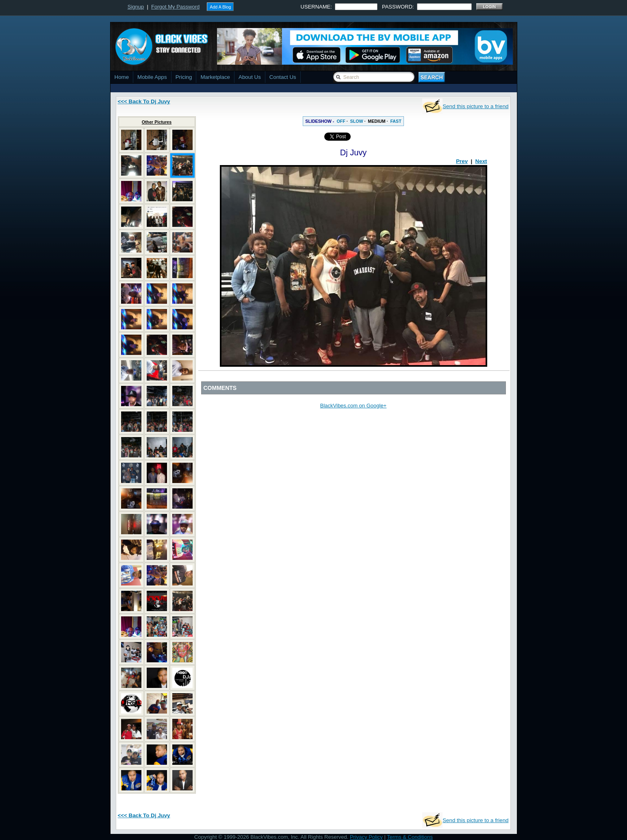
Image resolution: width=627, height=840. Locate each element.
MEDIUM (376, 121)
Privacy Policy (366, 837)
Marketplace (215, 77)
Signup (136, 7)
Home (122, 77)
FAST (396, 121)
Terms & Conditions (410, 837)
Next (481, 161)
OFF (341, 121)
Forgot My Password (175, 7)
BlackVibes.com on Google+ (353, 406)
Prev (462, 161)
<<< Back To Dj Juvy (144, 101)
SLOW (357, 121)
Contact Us (283, 77)
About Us (250, 77)
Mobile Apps (152, 77)
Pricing (184, 77)
